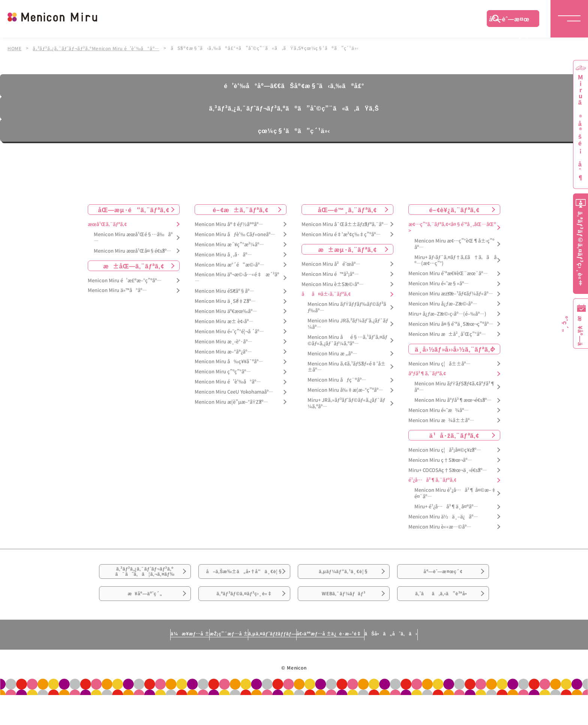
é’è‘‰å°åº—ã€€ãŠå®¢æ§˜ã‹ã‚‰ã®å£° (294, 85)
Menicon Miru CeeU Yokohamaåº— (234, 391)
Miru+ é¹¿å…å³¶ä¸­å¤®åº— (446, 506)
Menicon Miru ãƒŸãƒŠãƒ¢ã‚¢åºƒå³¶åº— (455, 386)
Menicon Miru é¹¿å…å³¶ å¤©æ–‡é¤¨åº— (455, 493)
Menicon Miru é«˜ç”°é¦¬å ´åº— (229, 330)
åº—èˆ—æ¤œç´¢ (509, 21)
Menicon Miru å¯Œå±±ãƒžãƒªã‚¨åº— (345, 224)
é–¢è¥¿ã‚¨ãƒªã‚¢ (454, 209)
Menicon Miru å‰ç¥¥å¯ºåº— (229, 361)
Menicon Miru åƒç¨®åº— (337, 379)
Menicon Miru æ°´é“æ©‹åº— (229, 264)
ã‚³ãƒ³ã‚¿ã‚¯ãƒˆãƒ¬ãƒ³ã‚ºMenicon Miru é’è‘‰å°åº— (98, 48)
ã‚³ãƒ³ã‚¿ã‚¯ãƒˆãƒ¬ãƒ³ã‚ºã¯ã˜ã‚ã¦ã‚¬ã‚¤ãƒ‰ (145, 576)
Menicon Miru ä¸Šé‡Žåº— (225, 300)
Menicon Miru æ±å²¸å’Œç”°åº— (447, 333)
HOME (15, 48)
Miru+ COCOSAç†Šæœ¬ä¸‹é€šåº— (448, 469)
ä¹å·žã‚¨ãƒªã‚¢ (454, 434)
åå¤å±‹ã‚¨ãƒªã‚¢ (326, 293)
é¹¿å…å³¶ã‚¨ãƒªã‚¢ (432, 479)
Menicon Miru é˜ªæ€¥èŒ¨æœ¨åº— (448, 273)
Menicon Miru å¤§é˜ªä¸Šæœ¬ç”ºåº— (451, 323)
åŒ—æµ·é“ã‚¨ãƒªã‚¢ (134, 209)
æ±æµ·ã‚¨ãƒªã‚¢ (348, 248)
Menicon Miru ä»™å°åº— (117, 290)
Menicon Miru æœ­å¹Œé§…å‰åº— (133, 237)
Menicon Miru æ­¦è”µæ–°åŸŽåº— (231, 401)
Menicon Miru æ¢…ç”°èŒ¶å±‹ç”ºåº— (454, 243)
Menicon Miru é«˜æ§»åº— (439, 283)
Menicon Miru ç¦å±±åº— (439, 363)
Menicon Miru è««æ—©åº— (440, 526)
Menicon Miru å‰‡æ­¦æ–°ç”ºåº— (345, 389)
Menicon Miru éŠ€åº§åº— (224, 290)
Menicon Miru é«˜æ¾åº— (439, 410)
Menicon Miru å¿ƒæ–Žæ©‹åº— (443, 303)
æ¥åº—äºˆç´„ (145, 618)
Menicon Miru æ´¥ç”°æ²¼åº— (229, 243)
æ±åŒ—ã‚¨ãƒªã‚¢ (134, 265)
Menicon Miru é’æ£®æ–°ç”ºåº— (125, 279)
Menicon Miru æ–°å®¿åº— (223, 351)
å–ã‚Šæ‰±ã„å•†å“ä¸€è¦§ (244, 580)
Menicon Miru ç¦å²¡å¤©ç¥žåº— (445, 449)
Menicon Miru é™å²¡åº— (330, 273)
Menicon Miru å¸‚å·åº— (223, 254)
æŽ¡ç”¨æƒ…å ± (191, 663)
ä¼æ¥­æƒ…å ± (120, 663)
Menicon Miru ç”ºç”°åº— (223, 371)
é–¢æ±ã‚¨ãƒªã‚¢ (241, 209)
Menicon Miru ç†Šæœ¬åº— (440, 459)
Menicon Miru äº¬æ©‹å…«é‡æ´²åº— (237, 277)
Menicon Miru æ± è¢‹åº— (224, 321)
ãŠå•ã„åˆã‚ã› (460, 663)
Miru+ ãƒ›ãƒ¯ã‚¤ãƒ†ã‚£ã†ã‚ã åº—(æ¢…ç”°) (455, 259)
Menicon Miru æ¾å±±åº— (441, 420)
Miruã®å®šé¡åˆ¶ (580, 128)
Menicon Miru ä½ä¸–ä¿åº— (443, 516)
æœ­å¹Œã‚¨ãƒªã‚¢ (107, 224)
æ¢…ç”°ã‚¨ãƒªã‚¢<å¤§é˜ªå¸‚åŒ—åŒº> (452, 227)
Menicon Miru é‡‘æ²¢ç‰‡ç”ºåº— (341, 233)
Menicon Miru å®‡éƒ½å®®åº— (229, 224)
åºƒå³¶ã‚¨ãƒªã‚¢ (427, 373)
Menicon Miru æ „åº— (332, 353)
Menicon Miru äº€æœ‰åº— (226, 311)
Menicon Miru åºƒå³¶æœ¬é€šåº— (453, 399)
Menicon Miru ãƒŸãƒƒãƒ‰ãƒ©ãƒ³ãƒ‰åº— (347, 307)
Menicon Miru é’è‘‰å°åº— (228, 381)
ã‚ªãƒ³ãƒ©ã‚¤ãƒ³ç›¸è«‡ (244, 618)
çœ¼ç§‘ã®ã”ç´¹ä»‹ (294, 130)
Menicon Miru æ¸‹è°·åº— (223, 341)
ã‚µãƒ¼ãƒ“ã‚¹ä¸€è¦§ (343, 576)
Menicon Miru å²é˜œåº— (331, 263)
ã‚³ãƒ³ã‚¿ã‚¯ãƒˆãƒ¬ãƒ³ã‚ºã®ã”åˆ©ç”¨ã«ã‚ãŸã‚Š (294, 107)
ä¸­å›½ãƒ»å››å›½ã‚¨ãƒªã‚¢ (454, 348)
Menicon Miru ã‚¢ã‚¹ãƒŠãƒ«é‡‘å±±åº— (346, 366)
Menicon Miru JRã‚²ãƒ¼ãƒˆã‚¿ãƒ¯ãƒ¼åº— (348, 323)
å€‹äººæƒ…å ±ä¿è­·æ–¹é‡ (363, 663)
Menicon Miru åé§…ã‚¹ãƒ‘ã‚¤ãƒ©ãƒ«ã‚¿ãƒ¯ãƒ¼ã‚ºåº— (347, 340)
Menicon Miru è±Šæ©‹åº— (333, 283)
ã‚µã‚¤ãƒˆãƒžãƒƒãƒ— (269, 663)
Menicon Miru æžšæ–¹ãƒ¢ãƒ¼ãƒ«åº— (451, 293)
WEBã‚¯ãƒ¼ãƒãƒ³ (344, 618)
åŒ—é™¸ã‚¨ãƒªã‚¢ (347, 209)
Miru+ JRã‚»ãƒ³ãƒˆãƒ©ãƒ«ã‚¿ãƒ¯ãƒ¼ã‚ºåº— (346, 403)
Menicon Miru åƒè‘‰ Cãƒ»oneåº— (235, 233)
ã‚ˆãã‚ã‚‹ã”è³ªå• (443, 618)
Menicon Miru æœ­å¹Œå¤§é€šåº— (133, 250)
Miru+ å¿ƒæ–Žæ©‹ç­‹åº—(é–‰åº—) (447, 313)
